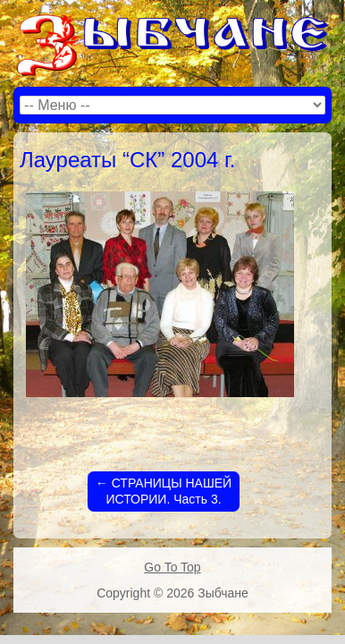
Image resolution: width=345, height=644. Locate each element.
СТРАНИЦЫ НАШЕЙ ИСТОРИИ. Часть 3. (164, 491)
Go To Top (172, 567)
